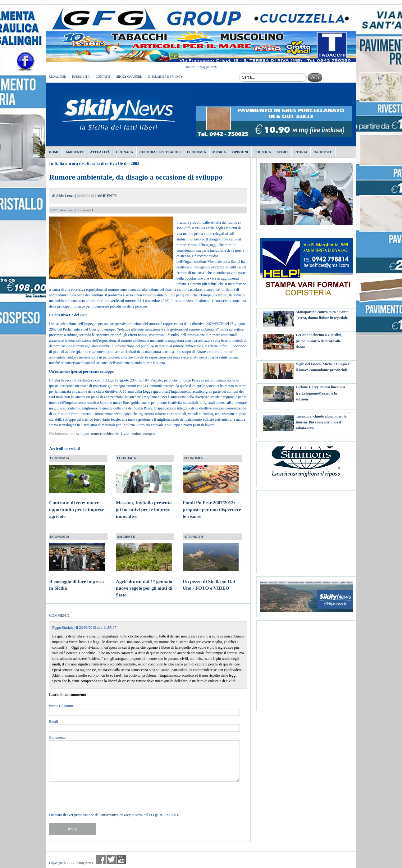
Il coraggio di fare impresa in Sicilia (77, 579)
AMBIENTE (107, 196)
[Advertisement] (306, 529)
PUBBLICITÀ (81, 77)
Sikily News (85, 863)
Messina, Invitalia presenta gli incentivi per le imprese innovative (144, 504)
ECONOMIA (60, 458)
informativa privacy (116, 815)
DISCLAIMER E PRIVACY (165, 77)
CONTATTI (103, 77)
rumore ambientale (105, 434)
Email (54, 722)
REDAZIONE (57, 77)
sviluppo (82, 434)
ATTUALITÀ (193, 537)
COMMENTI (59, 615)
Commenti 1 (85, 210)
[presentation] (96, 797)
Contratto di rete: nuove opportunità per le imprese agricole (77, 504)
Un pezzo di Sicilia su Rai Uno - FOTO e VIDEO (211, 579)
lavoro (126, 434)
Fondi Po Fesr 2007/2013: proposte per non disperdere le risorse (212, 504)
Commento (57, 738)
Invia (72, 829)
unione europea (144, 434)
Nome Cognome (61, 706)
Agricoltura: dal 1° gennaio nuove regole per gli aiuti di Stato (144, 582)
